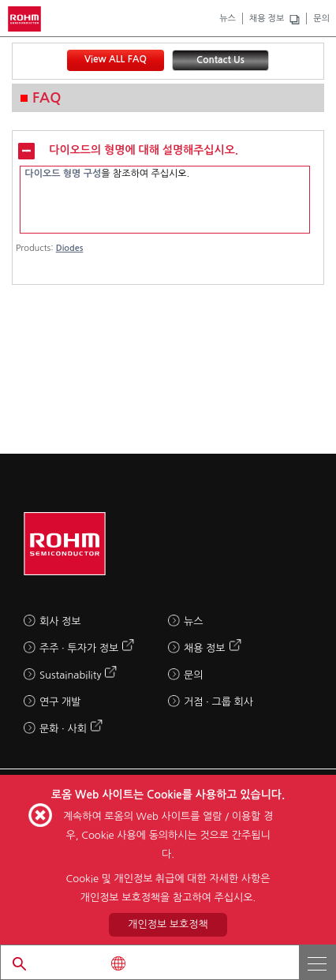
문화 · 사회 (63, 729)
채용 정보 (267, 19)
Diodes (70, 248)
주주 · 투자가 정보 (79, 648)
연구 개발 (60, 702)
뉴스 (228, 19)
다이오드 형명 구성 (63, 174)
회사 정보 (60, 621)
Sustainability (70, 675)
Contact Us (220, 60)
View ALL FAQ (116, 59)
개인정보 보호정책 (168, 924)
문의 (321, 19)
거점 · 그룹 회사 (218, 702)
